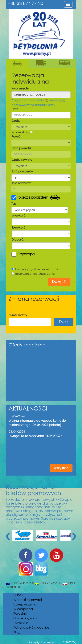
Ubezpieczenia (25, 604)
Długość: (18, 239)
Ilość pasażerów (22, 171)
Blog (17, 632)
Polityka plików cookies (31, 627)
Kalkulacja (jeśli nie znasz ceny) (35, 269)
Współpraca (23, 609)
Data (15, 109)
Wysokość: (19, 215)
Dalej (59, 281)
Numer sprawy (18, 315)
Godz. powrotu (22, 160)
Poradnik (20, 613)
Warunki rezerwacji (28, 600)
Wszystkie (61, 468)
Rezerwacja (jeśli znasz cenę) (33, 274)
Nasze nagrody (25, 618)
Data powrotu (21, 148)
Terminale (21, 623)
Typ (14, 204)
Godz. (16, 121)
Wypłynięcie (20, 88)
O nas (18, 595)
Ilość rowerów (21, 183)
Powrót (16, 136)
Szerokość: (19, 227)
